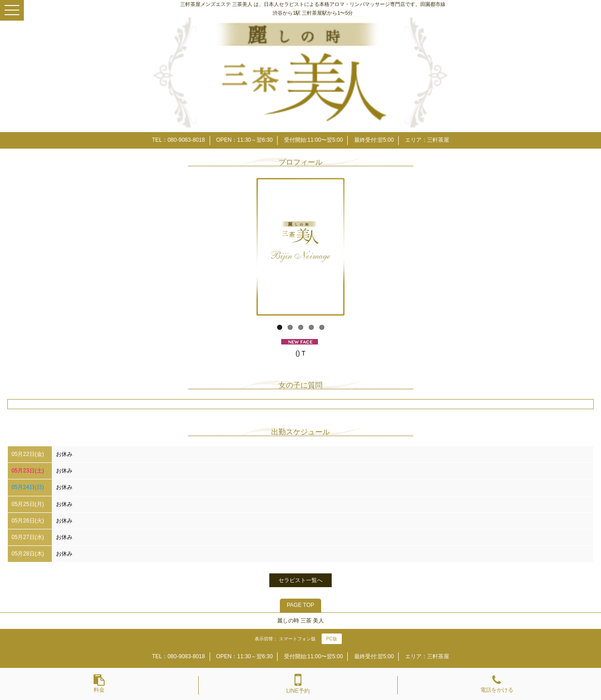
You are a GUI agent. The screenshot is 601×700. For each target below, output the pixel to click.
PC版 (332, 639)
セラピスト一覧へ (300, 580)
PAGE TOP (300, 605)
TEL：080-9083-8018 (178, 140)
